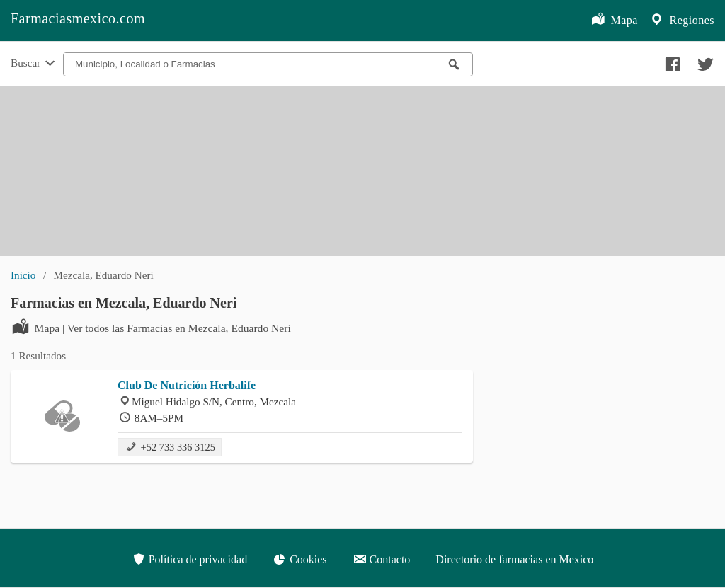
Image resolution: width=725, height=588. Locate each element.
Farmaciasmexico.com (78, 18)
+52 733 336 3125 (170, 446)
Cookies (299, 559)
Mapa (614, 21)
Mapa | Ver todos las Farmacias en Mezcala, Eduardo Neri (151, 327)
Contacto (382, 559)
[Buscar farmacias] (454, 64)
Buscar (34, 64)
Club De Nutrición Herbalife (187, 385)
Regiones (682, 21)
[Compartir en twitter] (704, 61)
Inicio (23, 275)
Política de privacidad (190, 559)
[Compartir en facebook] (670, 61)
